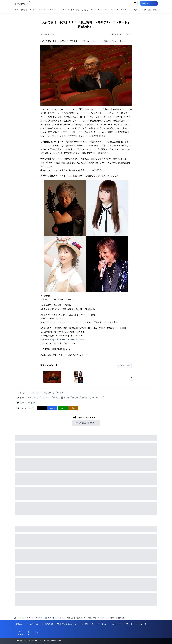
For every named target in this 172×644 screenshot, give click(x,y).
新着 (16, 10)
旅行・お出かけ (82, 10)
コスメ (124, 10)
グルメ (93, 10)
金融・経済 (147, 10)
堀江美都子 (57, 398)
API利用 (129, 624)
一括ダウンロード (124, 365)
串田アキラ (47, 398)
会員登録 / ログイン (149, 3)
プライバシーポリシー (100, 624)
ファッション (114, 10)
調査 (155, 10)
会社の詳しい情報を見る (86, 423)
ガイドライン (117, 624)
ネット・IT (102, 10)
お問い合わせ (141, 624)
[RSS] (37, 633)
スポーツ (42, 10)
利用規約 (85, 624)
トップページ (20, 618)
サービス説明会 (48, 624)
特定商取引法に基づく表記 (67, 624)
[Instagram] (20, 633)
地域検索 (24, 10)
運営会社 (19, 624)
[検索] (135, 3)
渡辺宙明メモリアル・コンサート (92, 398)
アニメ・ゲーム (54, 10)
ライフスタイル (134, 10)
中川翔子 (37, 398)
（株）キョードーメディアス (121, 34)
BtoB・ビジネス (68, 10)
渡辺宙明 (75, 398)
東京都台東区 (32, 403)
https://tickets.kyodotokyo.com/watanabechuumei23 (62, 340)
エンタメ (33, 10)
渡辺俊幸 (66, 398)
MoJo (29, 398)
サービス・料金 (32, 624)
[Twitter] (28, 633)
